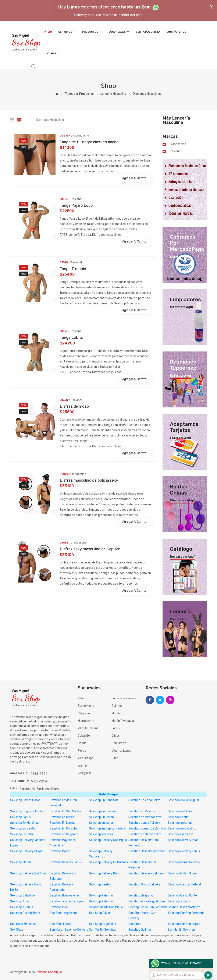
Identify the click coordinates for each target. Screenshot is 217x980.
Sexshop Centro (100, 885)
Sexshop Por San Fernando (186, 913)
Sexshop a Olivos (179, 901)
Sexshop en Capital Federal (108, 829)
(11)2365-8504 (37, 774)
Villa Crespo (86, 758)
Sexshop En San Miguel (183, 800)
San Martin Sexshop (103, 930)
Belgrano (84, 713)
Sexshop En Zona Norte (144, 800)
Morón (116, 713)
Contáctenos (176, 32)
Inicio (48, 32)
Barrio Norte (86, 706)
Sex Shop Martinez (23, 924)
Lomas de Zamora (124, 698)
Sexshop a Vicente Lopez (67, 901)
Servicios (67, 32)
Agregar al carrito (134, 178)
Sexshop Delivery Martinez (147, 851)
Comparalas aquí (183, 500)
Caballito (84, 736)
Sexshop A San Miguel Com (147, 901)
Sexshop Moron (60, 851)
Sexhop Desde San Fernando (148, 907)
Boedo (82, 743)
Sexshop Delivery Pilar (183, 840)
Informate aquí (181, 307)
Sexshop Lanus (20, 817)
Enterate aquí (180, 257)
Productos (92, 32)
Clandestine (178, 144)
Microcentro (86, 721)
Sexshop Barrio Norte (182, 896)
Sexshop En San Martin (65, 811)
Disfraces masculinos (147, 94)
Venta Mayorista (148, 32)
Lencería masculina (113, 94)
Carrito (53, 53)
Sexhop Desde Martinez (184, 907)
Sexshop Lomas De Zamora (147, 829)
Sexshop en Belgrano (64, 834)
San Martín (119, 743)
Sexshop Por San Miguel (184, 924)
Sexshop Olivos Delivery (145, 885)
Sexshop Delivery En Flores (28, 873)
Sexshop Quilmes (140, 930)
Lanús (116, 728)
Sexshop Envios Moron (25, 800)
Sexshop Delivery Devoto (106, 873)
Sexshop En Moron (101, 817)
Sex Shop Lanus (60, 924)
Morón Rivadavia (123, 721)
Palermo (83, 698)
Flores (82, 751)
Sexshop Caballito (22, 896)
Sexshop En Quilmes (103, 811)
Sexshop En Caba (22, 834)
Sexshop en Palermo (142, 811)
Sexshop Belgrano (141, 896)
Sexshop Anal (19, 901)
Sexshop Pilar (59, 907)
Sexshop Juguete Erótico (28, 811)
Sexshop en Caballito (182, 829)
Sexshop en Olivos (180, 811)
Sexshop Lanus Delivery (145, 823)
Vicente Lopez (122, 751)
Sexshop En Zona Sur (103, 800)
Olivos (116, 736)
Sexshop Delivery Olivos (26, 851)
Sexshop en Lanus (101, 823)
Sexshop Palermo (101, 896)
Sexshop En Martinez (24, 823)
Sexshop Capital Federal (184, 885)
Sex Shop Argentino (103, 924)
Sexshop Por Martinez (25, 913)
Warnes (83, 766)
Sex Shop (135, 924)
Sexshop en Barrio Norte (145, 834)
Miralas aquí (179, 619)
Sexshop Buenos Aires (65, 896)
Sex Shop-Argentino (64, 913)
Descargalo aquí (182, 557)
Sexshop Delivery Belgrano (147, 873)
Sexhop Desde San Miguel (106, 907)
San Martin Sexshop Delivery (69, 930)
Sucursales (119, 32)
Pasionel (175, 151)
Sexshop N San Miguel (183, 873)
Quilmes (117, 706)
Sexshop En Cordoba (64, 829)
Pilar (115, 758)
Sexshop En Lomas (62, 823)
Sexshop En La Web (23, 829)
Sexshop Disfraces (181, 834)
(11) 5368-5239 (37, 781)
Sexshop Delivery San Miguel (108, 840)
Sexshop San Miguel (49, 972)
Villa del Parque (88, 728)
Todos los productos (79, 94)
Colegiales (85, 773)
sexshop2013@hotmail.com (39, 789)
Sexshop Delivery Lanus (184, 851)
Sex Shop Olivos (100, 913)
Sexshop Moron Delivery (184, 862)
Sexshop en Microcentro (145, 817)
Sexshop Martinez (101, 834)
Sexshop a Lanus (22, 907)
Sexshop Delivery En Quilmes (108, 862)
